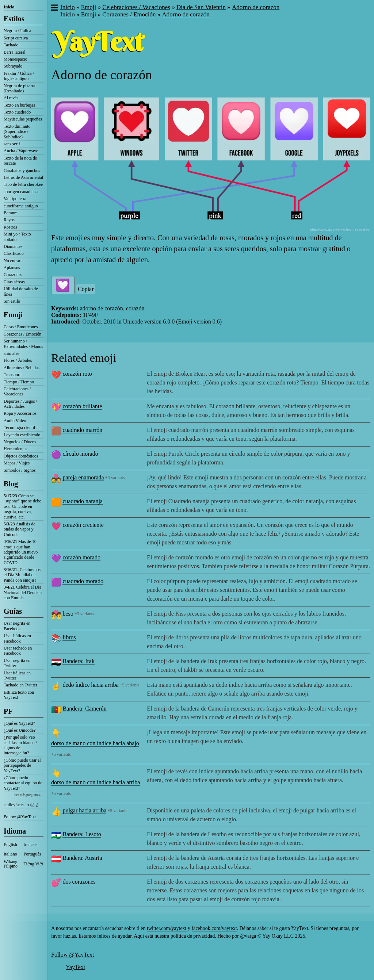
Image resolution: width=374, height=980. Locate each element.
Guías (13, 611)
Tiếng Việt (34, 864)
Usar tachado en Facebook (18, 651)
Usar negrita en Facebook (17, 626)
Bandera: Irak (79, 661)
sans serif (12, 144)
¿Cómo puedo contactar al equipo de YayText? (23, 783)
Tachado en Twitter (20, 685)
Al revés (11, 98)
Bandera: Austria (82, 858)
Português (33, 854)
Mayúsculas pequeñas (23, 119)
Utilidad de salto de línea (21, 291)
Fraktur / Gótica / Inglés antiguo (19, 76)
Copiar (86, 289)
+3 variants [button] (115, 478)
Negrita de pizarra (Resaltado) (20, 88)
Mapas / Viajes (17, 463)
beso (68, 614)
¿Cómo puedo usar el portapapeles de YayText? (22, 765)
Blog (11, 484)
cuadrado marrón (82, 430)
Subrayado (13, 66)
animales (12, 353)
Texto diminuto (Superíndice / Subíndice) (17, 132)
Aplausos (12, 268)
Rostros (10, 227)
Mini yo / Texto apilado (17, 237)
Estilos (14, 19)
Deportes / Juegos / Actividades (20, 404)
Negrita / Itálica (17, 31)
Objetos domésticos (21, 456)
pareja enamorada (83, 477)
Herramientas (16, 449)
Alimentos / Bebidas (22, 368)
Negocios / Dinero (20, 442)
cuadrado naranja (83, 501)
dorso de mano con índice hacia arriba (96, 782)
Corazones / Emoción (22, 334)
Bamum (11, 213)
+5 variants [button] (130, 685)
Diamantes (13, 246)
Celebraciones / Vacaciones (17, 391)
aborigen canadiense (22, 192)
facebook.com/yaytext (214, 928)
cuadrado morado (83, 581)
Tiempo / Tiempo (19, 382)
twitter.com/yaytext (167, 928)
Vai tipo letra (15, 199)
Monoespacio (16, 59)
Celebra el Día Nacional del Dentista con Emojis (23, 592)
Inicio (9, 7)
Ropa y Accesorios (20, 413)
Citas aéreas (14, 282)
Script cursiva (16, 38)
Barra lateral (15, 52)
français (31, 845)
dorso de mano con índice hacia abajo (95, 743)
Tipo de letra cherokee (23, 184)
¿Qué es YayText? (19, 723)
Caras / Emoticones (21, 327)
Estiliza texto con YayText (19, 695)
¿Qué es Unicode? (20, 730)
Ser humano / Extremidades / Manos (23, 344)
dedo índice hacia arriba (90, 685)
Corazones (13, 275)
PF (8, 711)
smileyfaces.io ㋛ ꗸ (21, 805)
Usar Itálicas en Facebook (17, 638)
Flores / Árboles (18, 360)
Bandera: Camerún (84, 709)
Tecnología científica (22, 428)
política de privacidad (193, 936)
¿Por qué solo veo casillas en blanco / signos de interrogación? (20, 745)
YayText (75, 967)
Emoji (13, 315)
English (10, 845)
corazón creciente (83, 525)
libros (69, 637)
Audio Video (15, 421)
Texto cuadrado (17, 112)
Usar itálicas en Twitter (17, 675)
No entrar (12, 261)
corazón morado (81, 557)
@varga (248, 936)
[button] (54, 8)
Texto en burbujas (19, 105)
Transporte (13, 375)
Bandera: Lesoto (82, 834)
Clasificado (14, 253)
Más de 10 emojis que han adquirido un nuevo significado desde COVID (21, 552)
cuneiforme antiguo (21, 206)
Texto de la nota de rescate (20, 161)
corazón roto (77, 374)
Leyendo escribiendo (22, 435)
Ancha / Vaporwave (21, 151)
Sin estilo (12, 301)
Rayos (9, 220)
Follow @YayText (20, 817)
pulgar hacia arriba (84, 810)
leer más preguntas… (28, 795)
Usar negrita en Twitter (17, 663)
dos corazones (79, 882)
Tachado (11, 45)
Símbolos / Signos (20, 470)
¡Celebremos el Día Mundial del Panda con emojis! (22, 575)
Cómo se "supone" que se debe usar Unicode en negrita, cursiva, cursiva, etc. (22, 506)
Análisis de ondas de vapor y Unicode (20, 529)
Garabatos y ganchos (22, 171)
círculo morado (80, 454)
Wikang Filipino (11, 864)
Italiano (10, 854)
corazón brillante (82, 406)
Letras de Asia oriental (23, 177)
